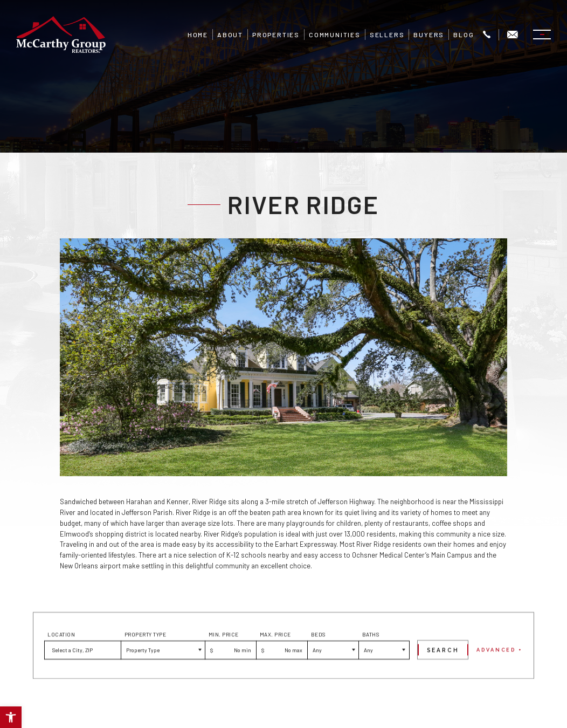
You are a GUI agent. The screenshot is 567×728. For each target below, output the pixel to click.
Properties (276, 35)
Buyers (429, 35)
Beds (318, 657)
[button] (11, 717)
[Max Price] (282, 673)
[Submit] (443, 673)
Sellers (387, 35)
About (230, 35)
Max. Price (275, 657)
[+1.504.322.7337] (487, 35)
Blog (464, 35)
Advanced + (500, 672)
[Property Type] (163, 673)
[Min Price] (230, 673)
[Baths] (384, 673)
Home (198, 35)
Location (61, 657)
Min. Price (224, 657)
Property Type (146, 657)
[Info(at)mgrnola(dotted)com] (513, 35)
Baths (371, 657)
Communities (335, 35)
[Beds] (333, 673)
